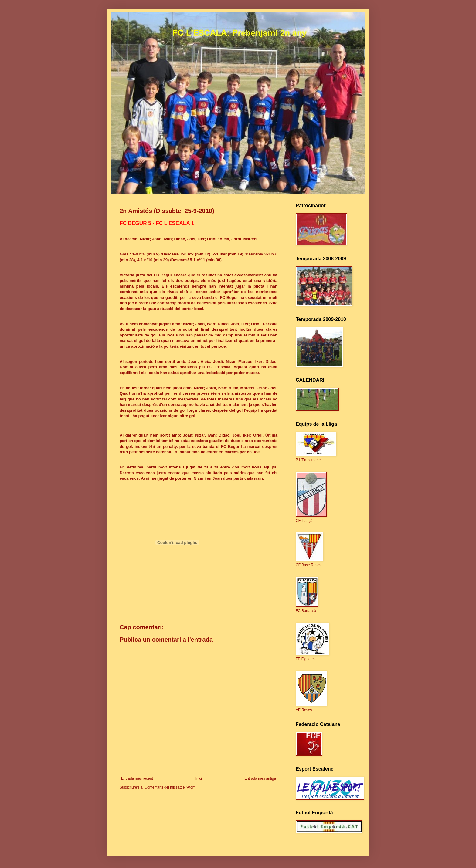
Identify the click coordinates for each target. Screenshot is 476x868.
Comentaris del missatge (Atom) (170, 787)
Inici (199, 778)
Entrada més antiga (260, 778)
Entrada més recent (137, 778)
